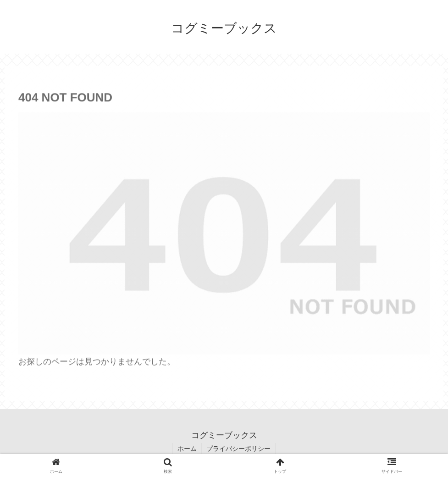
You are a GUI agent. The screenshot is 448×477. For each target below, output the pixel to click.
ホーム (187, 449)
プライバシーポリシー (238, 449)
